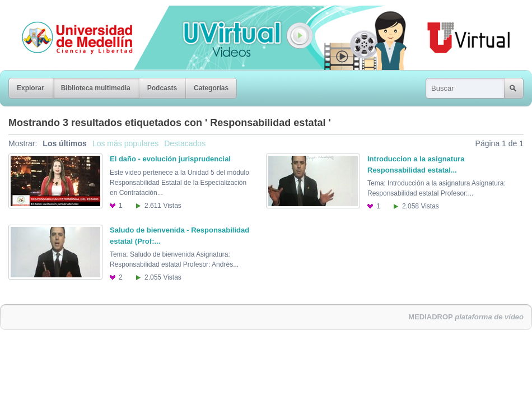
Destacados (185, 143)
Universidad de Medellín (68, 13)
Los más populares (125, 143)
